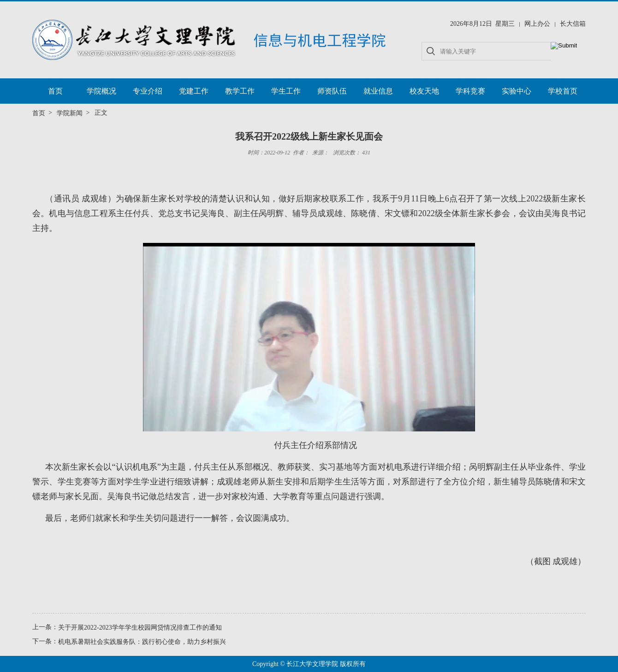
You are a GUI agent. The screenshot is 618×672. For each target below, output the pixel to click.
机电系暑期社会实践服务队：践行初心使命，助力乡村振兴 (142, 642)
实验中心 (517, 91)
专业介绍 (148, 91)
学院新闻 (70, 113)
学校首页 (563, 91)
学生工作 (286, 91)
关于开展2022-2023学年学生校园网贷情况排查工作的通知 (140, 628)
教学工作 (240, 91)
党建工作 (194, 91)
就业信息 (378, 91)
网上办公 (537, 24)
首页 (55, 91)
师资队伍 (332, 91)
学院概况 (101, 91)
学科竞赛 (470, 91)
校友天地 (424, 91)
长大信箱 (573, 24)
